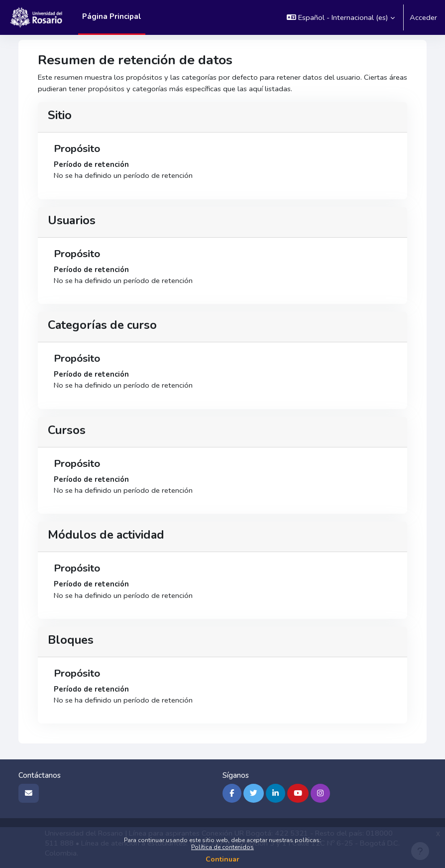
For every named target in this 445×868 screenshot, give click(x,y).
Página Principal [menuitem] (112, 16)
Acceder (423, 17)
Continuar (222, 859)
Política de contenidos (222, 847)
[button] (341, 17)
